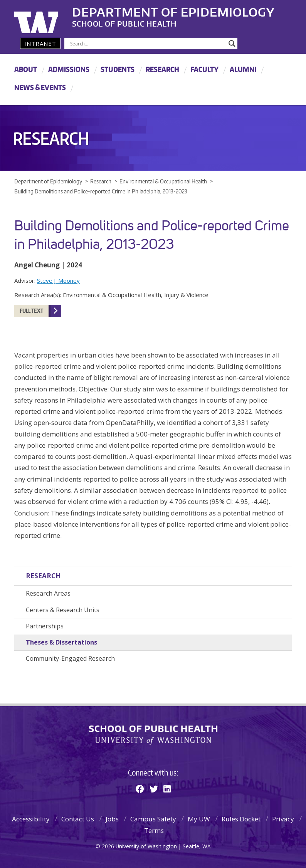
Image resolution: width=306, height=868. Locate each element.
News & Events (40, 87)
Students (118, 69)
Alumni (243, 69)
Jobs (112, 819)
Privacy (283, 819)
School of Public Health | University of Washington (153, 735)
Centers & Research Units (63, 610)
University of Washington (46, 17)
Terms (154, 830)
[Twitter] (154, 789)
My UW (199, 819)
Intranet (40, 44)
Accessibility (31, 819)
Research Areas (48, 593)
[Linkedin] (167, 789)
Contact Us (78, 819)
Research (162, 69)
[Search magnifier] (232, 44)
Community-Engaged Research (70, 658)
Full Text (31, 311)
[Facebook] (140, 789)
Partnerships (45, 626)
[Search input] (147, 44)
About (26, 69)
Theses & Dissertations (61, 642)
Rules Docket (241, 819)
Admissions (69, 69)
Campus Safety (153, 819)
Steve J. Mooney (58, 280)
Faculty (204, 69)
